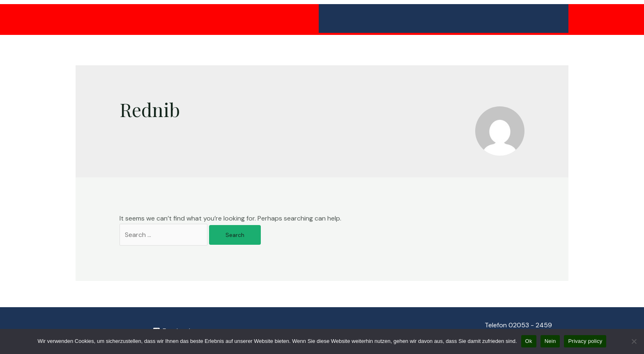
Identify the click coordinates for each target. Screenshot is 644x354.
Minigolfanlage (381, 18)
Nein (550, 341)
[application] (402, 18)
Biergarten (435, 18)
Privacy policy (585, 341)
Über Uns (544, 18)
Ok (529, 341)
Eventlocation (489, 18)
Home (334, 18)
